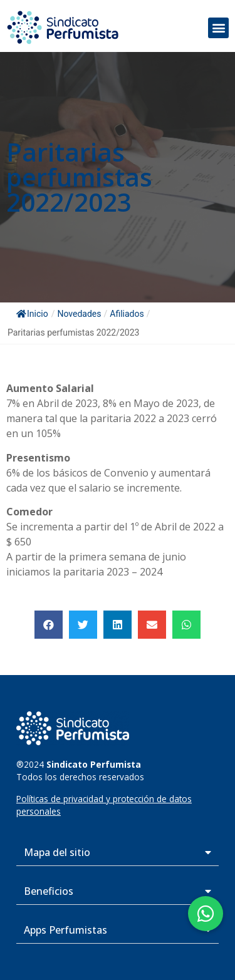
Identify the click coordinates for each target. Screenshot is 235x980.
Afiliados (127, 314)
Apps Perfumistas (65, 930)
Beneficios (49, 891)
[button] (218, 28)
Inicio (32, 314)
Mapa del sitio (57, 852)
